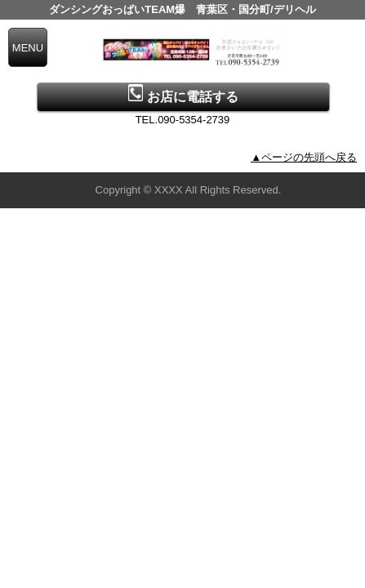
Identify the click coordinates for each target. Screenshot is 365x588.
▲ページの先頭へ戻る (304, 157)
